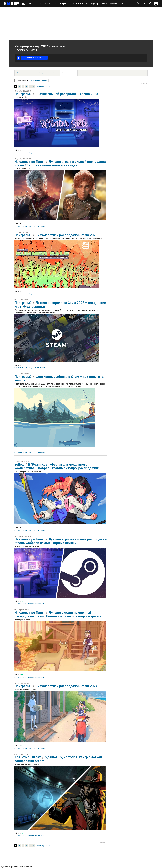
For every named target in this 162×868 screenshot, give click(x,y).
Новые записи (22, 80)
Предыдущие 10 (43, 86)
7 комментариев (21, 226)
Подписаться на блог (37, 153)
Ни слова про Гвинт (30, 162)
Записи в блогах (69, 73)
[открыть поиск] (138, 4)
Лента (19, 73)
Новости (30, 73)
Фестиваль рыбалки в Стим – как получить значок (59, 379)
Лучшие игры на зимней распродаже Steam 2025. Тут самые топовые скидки (60, 163)
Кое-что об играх (28, 757)
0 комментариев (21, 153)
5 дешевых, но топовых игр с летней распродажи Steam (58, 759)
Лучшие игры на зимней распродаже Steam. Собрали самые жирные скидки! (60, 541)
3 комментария (20, 604)
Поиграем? (23, 94)
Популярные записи (39, 80)
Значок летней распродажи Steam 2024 (67, 686)
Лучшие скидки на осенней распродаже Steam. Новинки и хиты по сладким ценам (58, 614)
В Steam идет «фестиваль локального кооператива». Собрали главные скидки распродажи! (57, 466)
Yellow (19, 464)
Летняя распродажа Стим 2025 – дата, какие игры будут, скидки (60, 305)
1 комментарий (20, 836)
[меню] (24, 4)
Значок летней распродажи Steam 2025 (67, 235)
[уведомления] (144, 4)
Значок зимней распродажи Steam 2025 (67, 94)
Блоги (55, 73)
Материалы (43, 73)
